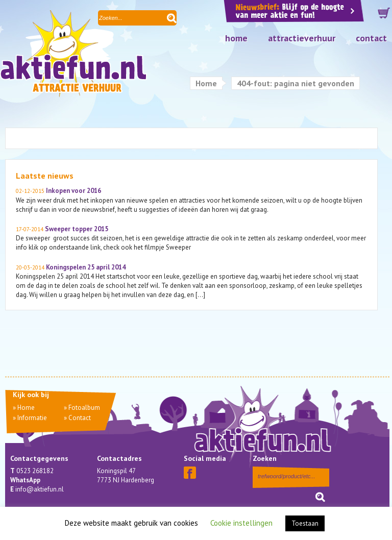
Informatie (32, 418)
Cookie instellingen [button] (241, 523)
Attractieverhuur (302, 38)
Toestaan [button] (305, 523)
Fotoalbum (84, 408)
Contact (371, 38)
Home (236, 38)
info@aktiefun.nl (40, 489)
